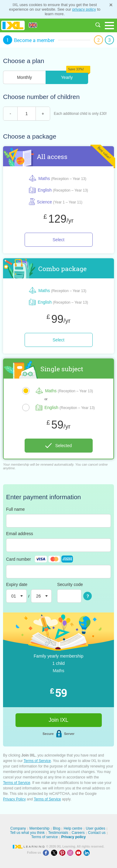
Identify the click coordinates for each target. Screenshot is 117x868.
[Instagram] (71, 853)
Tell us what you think (27, 833)
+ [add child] (43, 114)
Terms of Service (37, 761)
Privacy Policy (14, 799)
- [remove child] (10, 114)
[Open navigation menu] (109, 26)
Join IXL (58, 720)
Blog (57, 828)
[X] (55, 853)
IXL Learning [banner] (13, 25)
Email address (20, 534)
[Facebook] (47, 853)
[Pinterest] (63, 853)
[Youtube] (79, 853)
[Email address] (58, 545)
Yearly (67, 77)
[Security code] (69, 596)
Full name (15, 509)
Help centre (73, 828)
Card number (40, 559)
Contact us (97, 833)
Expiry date (17, 584)
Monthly (24, 77)
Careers (78, 833)
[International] (35, 25)
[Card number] (58, 572)
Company (18, 828)
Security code (70, 584)
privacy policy (84, 9)
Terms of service (45, 837)
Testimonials (58, 833)
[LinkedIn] (87, 853)
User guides (95, 828)
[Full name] (58, 521)
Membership (40, 828)
